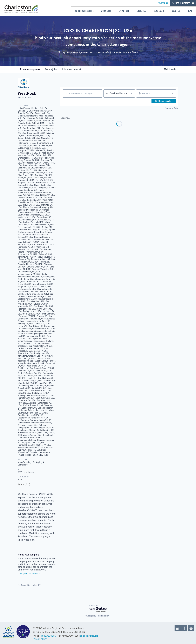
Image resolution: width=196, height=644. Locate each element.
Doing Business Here (84, 11)
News (190, 11)
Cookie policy (103, 616)
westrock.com (24, 97)
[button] (72, 101)
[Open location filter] (172, 93)
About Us (176, 11)
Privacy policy (90, 616)
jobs (51, 69)
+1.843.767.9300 (48, 636)
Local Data (142, 11)
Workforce (106, 11)
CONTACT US (163, 3)
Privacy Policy (40, 639)
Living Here (124, 11)
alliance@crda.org (89, 636)
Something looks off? (29, 585)
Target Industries (181, 3)
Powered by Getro (171, 108)
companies (30, 69)
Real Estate (159, 11)
